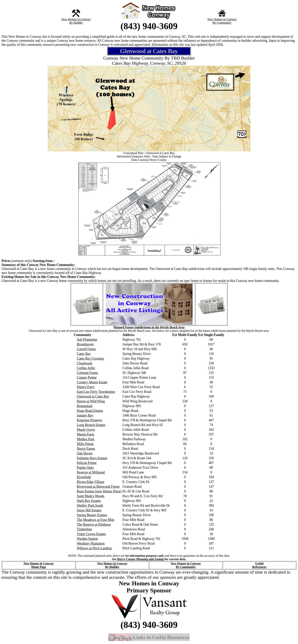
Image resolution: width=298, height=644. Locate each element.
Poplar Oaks (85, 468)
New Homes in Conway (76, 19)
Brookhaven (85, 344)
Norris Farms (86, 449)
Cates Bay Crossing (90, 359)
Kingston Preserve (89, 420)
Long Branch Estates (91, 425)
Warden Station (87, 539)
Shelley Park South (90, 506)
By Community (222, 23)
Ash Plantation (87, 340)
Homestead (84, 406)
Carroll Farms (86, 349)
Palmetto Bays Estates (92, 458)
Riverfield (84, 477)
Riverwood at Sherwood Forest (98, 487)
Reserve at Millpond (91, 472)
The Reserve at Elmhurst (94, 524)
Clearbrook (84, 363)
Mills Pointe (85, 444)
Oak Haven (84, 453)
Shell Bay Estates (89, 501)
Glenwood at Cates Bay (93, 396)
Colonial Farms (87, 373)
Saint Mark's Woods (90, 496)
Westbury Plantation (91, 543)
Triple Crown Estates (91, 534)
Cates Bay (84, 354)
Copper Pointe (87, 377)
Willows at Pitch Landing (94, 548)
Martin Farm (86, 434)
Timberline (84, 529)
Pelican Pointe (87, 463)
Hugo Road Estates (90, 411)
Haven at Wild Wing (91, 401)
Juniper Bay (85, 415)
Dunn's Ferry (86, 387)
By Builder (76, 23)
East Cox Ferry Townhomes (96, 392)
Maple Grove (86, 430)
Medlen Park (86, 439)
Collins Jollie (86, 368)
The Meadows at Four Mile (96, 520)
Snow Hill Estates (89, 510)
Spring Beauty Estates (92, 515)
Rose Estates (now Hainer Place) (99, 491)
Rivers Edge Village (91, 482)
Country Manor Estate (92, 382)
